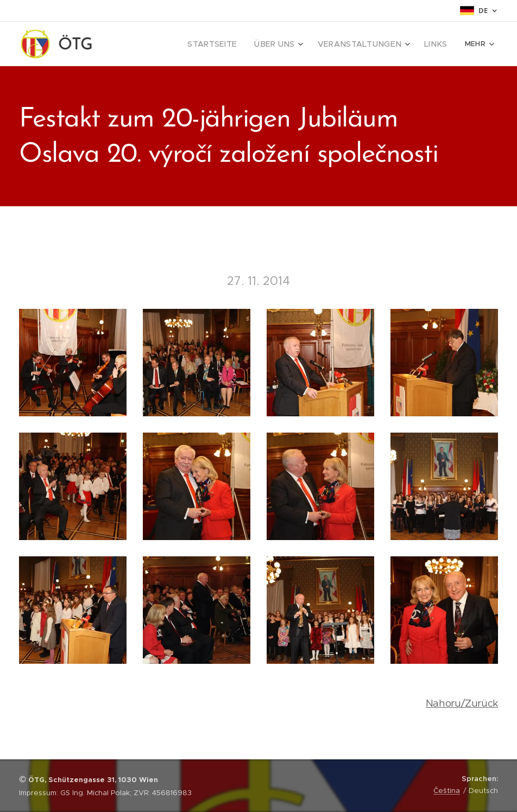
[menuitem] (163, 44)
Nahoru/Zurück (462, 703)
